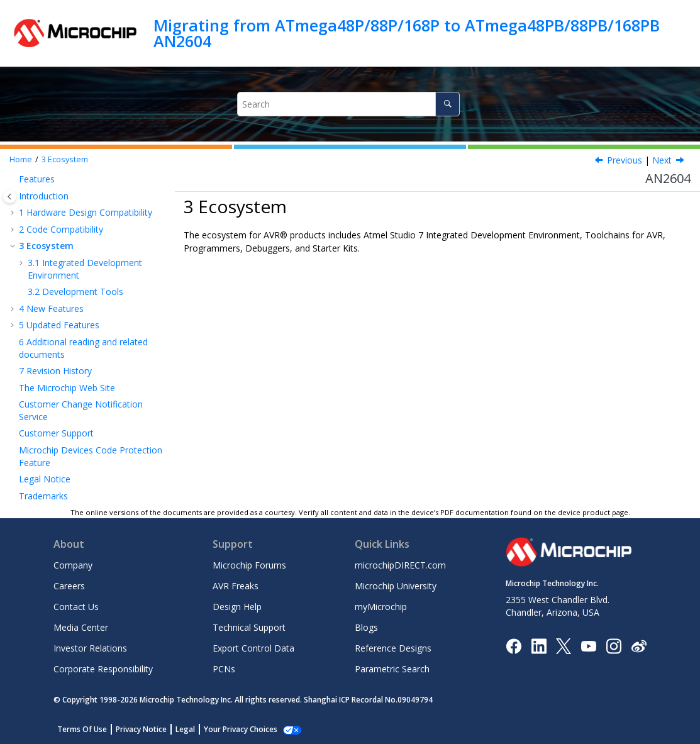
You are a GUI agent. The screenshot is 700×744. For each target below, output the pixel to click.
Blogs (366, 627)
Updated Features (59, 325)
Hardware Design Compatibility (86, 212)
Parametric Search (392, 669)
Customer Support (56, 433)
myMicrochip (381, 607)
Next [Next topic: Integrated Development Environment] (662, 160)
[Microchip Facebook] (514, 645)
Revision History (55, 371)
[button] (14, 179)
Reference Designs (393, 648)
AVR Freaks (236, 586)
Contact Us (76, 607)
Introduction (44, 196)
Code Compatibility (61, 229)
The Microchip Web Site (67, 388)
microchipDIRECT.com (400, 565)
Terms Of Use (82, 729)
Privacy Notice (141, 729)
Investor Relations (90, 648)
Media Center (81, 627)
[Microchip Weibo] (639, 646)
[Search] (447, 104)
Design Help (237, 607)
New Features (51, 308)
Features (37, 179)
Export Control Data (253, 648)
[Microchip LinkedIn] (539, 645)
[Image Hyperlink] (588, 646)
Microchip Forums (249, 565)
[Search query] (349, 104)
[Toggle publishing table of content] (10, 197)
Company (73, 565)
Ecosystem (65, 159)
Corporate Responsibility (103, 669)
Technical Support (249, 627)
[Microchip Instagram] (614, 645)
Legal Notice (45, 479)
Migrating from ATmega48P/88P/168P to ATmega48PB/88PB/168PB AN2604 (407, 33)
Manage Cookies (234, 729)
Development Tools (75, 291)
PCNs (224, 669)
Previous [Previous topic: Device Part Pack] (625, 160)
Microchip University (396, 586)
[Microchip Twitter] (564, 645)
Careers (69, 586)
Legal (185, 729)
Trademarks (43, 496)
